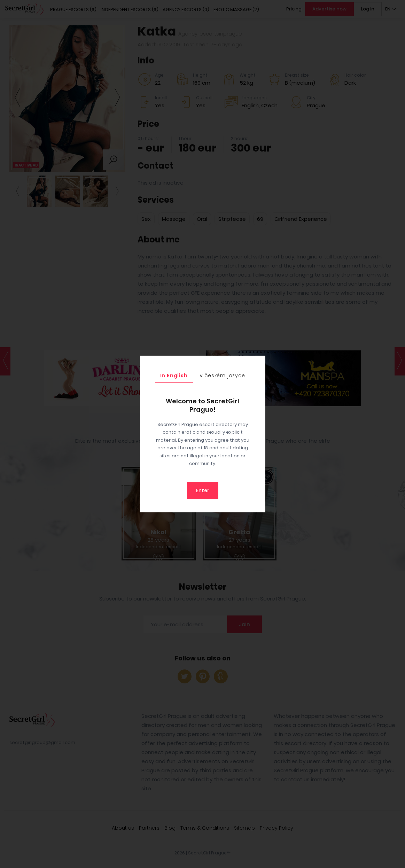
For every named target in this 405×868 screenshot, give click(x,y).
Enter (203, 490)
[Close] (258, 363)
